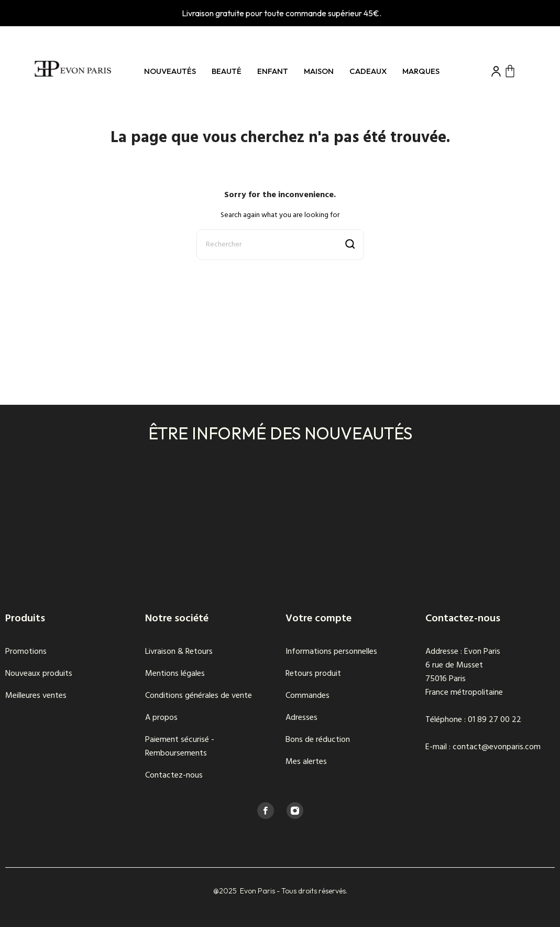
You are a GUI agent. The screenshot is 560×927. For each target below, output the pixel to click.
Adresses (301, 718)
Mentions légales (175, 674)
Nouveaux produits (39, 674)
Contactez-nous (174, 775)
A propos (161, 718)
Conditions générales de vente (199, 696)
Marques (421, 71)
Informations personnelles (331, 652)
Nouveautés (170, 71)
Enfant (273, 71)
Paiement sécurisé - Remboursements (180, 747)
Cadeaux (368, 71)
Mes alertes (306, 762)
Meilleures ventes (36, 696)
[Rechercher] (280, 245)
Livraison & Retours (179, 652)
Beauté (227, 71)
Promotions (26, 652)
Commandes (308, 696)
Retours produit (313, 674)
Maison (319, 71)
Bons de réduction (318, 740)
